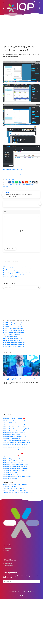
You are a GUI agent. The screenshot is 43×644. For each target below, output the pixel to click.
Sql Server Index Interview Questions (13, 451)
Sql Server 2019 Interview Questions (14, 419)
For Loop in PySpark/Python (11, 277)
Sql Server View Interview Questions (13, 449)
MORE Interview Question (10, 337)
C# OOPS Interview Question (11, 335)
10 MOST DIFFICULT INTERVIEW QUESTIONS (15, 484)
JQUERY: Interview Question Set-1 (13, 339)
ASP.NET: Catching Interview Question (14, 333)
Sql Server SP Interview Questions (13, 457)
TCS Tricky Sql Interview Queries (13, 453)
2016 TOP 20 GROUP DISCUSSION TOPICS (15, 490)
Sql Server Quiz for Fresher (11, 473)
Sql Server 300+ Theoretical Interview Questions (17, 477)
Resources (8, 548)
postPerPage (9, 566)
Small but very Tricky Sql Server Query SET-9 (16, 441)
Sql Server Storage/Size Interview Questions (16, 469)
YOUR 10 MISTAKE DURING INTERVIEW (14, 488)
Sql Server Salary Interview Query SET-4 (14, 431)
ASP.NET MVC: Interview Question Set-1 (14, 346)
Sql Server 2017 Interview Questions (13, 423)
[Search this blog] (21, 287)
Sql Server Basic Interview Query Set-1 (14, 425)
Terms (7, 551)
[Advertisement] (21, 30)
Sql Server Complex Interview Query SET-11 (15, 445)
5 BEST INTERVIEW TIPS (10, 486)
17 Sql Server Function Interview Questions (15, 421)
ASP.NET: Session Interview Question (13, 327)
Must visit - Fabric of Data (10, 263)
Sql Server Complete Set (10, 478)
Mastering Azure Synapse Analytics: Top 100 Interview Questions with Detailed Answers (21, 379)
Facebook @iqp (10, 563)
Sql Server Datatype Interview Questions (15, 447)
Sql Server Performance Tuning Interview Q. (16, 465)
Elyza (21, 592)
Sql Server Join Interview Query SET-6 (14, 435)
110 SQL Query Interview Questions (13, 271)
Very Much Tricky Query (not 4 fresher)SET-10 (16, 443)
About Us (8, 553)
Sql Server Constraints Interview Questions (15, 467)
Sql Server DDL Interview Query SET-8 (14, 439)
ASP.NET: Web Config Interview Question (14, 323)
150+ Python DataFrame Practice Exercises (15, 265)
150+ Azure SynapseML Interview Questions (15, 267)
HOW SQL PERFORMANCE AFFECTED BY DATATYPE (17, 492)
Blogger (32, 592)
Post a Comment (9, 179)
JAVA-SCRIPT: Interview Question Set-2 (14, 344)
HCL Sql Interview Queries (11, 455)
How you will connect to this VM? (12, 170)
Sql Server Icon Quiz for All (10, 475)
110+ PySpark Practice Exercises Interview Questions (18, 269)
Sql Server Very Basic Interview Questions (15, 471)
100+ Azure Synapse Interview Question (14, 275)
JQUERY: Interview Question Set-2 (13, 340)
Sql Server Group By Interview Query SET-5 (15, 433)
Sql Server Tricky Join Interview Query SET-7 (16, 437)
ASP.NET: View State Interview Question (14, 325)
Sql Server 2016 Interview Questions (13, 463)
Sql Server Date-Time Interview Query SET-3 (16, 429)
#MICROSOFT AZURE (13, 185)
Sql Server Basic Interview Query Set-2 (14, 427)
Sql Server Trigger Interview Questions (14, 459)
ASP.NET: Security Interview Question (13, 331)
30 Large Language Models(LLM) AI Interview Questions (19, 273)
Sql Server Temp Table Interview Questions (15, 461)
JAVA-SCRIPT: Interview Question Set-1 (14, 342)
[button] (10, 182)
